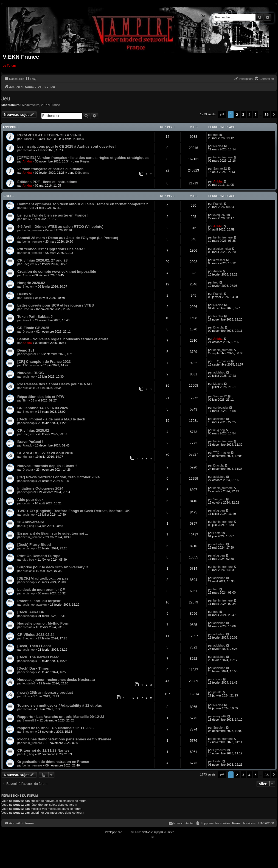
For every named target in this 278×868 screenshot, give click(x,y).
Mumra (27, 457)
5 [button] (256, 114)
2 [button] (237, 114)
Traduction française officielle (133, 837)
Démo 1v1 (26, 350)
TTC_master (31, 365)
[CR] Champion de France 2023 (44, 362)
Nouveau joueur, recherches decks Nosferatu (56, 680)
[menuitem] (31, 79)
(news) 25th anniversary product (45, 693)
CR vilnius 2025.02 (33, 430)
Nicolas (27, 150)
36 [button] (267, 114)
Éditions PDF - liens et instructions (47, 182)
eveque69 (220, 215)
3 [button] (243, 114)
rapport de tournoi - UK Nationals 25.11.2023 (55, 728)
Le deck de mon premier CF (41, 590)
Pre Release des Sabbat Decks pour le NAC (54, 384)
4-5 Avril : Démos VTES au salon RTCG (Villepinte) (60, 227)
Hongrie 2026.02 (31, 283)
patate (217, 692)
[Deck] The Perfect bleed (38, 657)
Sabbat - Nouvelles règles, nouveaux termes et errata (63, 339)
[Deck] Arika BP (31, 612)
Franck (27, 139)
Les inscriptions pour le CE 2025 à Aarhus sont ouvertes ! (67, 146)
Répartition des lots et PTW (41, 397)
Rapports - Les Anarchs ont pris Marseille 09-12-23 (61, 717)
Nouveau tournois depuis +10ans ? (47, 466)
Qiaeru (158, 837)
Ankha (27, 161)
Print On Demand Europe (39, 556)
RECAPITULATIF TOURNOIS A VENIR (49, 135)
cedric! (27, 503)
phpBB (127, 832)
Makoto (218, 384)
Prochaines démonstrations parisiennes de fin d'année (64, 739)
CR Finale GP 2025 (33, 328)
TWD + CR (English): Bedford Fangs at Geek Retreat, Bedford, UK (74, 511)
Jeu (6, 99)
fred (216, 135)
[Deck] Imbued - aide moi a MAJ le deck (51, 419)
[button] (222, 114)
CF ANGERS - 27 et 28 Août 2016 (45, 453)
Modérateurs (31, 105)
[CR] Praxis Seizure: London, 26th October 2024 (58, 477)
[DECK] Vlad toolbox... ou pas (43, 578)
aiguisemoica (222, 249)
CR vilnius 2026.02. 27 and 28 (42, 260)
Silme (26, 696)
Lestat (217, 533)
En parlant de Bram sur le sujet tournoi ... (53, 533)
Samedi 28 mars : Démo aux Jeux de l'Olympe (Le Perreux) (68, 238)
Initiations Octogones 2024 (40, 488)
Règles (85, 161)
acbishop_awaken (35, 605)
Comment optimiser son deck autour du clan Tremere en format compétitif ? (83, 204)
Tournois (78, 139)
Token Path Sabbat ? (35, 317)
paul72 (27, 208)
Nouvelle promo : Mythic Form (43, 623)
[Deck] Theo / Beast (34, 646)
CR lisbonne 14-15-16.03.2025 (43, 408)
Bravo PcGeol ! (30, 442)
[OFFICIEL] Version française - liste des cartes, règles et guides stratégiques (83, 158)
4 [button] (249, 114)
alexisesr (219, 260)
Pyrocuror (220, 750)
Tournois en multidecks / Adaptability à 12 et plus (60, 705)
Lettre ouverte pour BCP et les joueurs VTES (56, 305)
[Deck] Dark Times (33, 668)
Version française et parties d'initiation (50, 169)
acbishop (29, 377)
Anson (27, 275)
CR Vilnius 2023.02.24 (36, 635)
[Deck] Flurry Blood (34, 545)
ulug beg (219, 430)
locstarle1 (29, 683)
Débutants (82, 173)
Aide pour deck (30, 500)
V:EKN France (50, 105)
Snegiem (28, 264)
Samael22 (220, 168)
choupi (218, 679)
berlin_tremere (223, 157)
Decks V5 (25, 294)
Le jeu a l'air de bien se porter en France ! (53, 215)
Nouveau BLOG (31, 373)
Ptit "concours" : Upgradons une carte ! (51, 249)
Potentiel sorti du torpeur (39, 601)
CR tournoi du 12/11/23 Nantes (43, 750)
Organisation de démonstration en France (53, 762)
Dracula (28, 309)
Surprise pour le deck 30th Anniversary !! (53, 567)
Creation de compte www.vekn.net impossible (57, 272)
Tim (25, 219)
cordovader (221, 408)
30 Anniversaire (31, 522)
